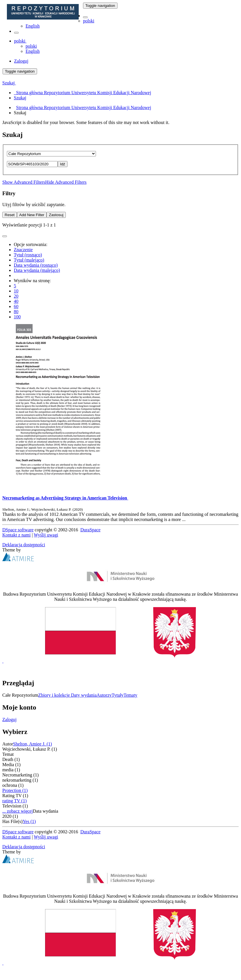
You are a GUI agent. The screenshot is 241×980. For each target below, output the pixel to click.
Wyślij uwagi (46, 535)
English (33, 26)
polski (89, 21)
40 (16, 301)
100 (17, 317)
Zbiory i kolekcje (55, 695)
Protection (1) (15, 790)
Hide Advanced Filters (66, 182)
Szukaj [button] (9, 83)
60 (16, 306)
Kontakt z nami (17, 535)
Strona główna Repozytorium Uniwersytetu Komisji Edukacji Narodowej (84, 108)
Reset (10, 215)
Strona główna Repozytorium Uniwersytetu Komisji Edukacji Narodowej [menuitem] (82, 93)
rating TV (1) (15, 801)
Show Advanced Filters (24, 182)
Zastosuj (56, 215)
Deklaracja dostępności (24, 545)
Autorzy (104, 695)
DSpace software (18, 530)
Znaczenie (23, 250)
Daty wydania (84, 695)
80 (16, 312)
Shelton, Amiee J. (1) (32, 744)
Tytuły (118, 695)
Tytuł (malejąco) (29, 260)
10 (16, 291)
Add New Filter (32, 215)
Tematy (130, 695)
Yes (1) (29, 821)
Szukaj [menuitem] (20, 98)
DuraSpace (90, 530)
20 (16, 296)
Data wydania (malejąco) (37, 270)
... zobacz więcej (18, 811)
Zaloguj (9, 719)
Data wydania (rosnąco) (36, 265)
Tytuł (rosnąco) (28, 255)
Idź (63, 164)
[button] (85, 17)
